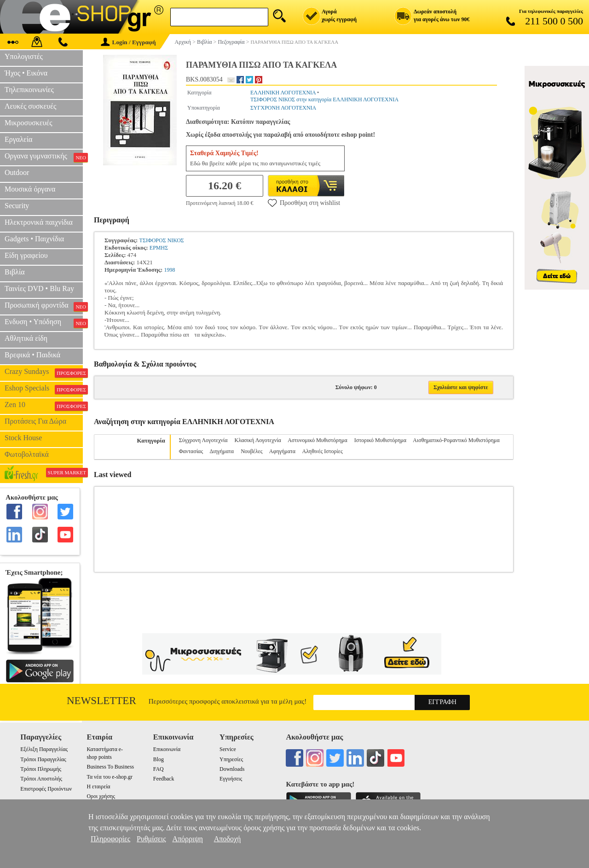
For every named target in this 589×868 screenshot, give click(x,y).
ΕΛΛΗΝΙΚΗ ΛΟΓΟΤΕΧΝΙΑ (283, 93)
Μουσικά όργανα (30, 189)
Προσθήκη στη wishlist (304, 203)
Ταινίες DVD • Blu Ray (39, 288)
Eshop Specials (44, 389)
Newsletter (101, 701)
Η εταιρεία (98, 786)
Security (17, 206)
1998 (170, 270)
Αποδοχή (228, 839)
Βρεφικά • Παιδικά (32, 355)
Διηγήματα (222, 451)
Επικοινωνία (167, 749)
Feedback (164, 779)
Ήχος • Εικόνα (26, 73)
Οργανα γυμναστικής (44, 157)
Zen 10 (44, 406)
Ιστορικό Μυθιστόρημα (380, 440)
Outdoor (17, 172)
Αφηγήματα (282, 451)
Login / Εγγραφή (128, 42)
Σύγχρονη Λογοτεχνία (203, 440)
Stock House (23, 438)
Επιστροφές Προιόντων (46, 789)
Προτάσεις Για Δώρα (35, 421)
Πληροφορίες (110, 839)
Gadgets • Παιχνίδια (34, 239)
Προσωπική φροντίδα (44, 306)
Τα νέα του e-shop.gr (109, 777)
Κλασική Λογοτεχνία (258, 440)
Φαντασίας (191, 451)
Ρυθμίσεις (151, 839)
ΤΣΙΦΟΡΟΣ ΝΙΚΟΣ (162, 240)
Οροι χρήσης (101, 796)
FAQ (159, 769)
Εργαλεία (18, 139)
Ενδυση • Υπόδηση (44, 323)
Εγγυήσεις (231, 779)
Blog (159, 759)
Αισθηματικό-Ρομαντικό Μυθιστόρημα (456, 440)
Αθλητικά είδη (26, 338)
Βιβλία (15, 272)
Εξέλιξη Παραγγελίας (44, 749)
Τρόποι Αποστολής (41, 779)
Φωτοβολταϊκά (27, 454)
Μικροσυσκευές (29, 123)
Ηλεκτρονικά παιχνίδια (39, 222)
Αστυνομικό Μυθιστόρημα (318, 440)
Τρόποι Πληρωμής (41, 769)
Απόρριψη (187, 839)
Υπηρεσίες (231, 759)
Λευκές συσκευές (30, 106)
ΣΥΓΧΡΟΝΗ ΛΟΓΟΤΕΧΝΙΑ (283, 108)
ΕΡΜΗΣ (159, 248)
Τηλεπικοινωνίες (29, 90)
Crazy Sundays (44, 373)
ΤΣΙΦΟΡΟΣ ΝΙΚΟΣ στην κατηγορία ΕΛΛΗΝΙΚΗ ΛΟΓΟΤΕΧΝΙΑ (324, 99)
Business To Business (110, 767)
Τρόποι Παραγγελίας (43, 759)
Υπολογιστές (24, 56)
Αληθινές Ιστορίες (322, 451)
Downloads (232, 769)
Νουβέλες (251, 451)
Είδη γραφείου (26, 255)
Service (228, 749)
